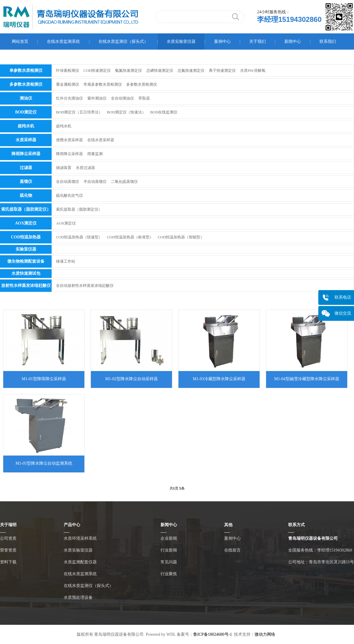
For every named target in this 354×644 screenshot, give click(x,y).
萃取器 (144, 98)
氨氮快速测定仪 (128, 70)
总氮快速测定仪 (191, 70)
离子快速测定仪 (222, 70)
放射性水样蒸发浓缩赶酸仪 (26, 286)
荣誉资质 (8, 550)
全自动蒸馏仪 (68, 182)
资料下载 (8, 562)
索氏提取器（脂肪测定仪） (26, 209)
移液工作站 (66, 261)
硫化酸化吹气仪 (69, 195)
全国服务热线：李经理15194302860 (320, 550)
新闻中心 (293, 42)
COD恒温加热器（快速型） (79, 237)
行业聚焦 (169, 574)
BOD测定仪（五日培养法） (79, 112)
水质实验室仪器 (181, 42)
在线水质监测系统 (63, 42)
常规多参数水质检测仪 (103, 84)
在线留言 (232, 550)
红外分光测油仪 (69, 98)
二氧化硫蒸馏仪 (124, 182)
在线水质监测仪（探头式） (123, 42)
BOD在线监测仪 (164, 112)
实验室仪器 (26, 249)
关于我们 (258, 42)
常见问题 (169, 562)
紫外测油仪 (97, 98)
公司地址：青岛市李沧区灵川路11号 (321, 562)
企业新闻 (169, 538)
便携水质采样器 (69, 140)
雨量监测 (95, 154)
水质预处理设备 (78, 597)
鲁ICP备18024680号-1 (213, 634)
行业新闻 (169, 550)
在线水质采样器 (101, 140)
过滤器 (26, 168)
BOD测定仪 (26, 112)
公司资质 (8, 538)
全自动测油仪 (122, 98)
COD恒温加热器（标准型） (130, 237)
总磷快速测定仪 (160, 70)
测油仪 (26, 98)
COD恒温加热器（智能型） (181, 237)
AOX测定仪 (26, 223)
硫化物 (26, 195)
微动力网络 (265, 634)
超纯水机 (26, 126)
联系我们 (328, 42)
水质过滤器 (85, 168)
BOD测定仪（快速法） (126, 112)
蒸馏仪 (26, 182)
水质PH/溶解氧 (253, 70)
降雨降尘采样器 (26, 154)
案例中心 (222, 42)
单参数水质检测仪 (26, 70)
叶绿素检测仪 (68, 70)
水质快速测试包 (26, 273)
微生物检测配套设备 (26, 261)
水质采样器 (26, 140)
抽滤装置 (64, 168)
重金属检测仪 (68, 84)
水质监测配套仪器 (80, 562)
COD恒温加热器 (26, 237)
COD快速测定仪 (97, 70)
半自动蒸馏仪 (95, 182)
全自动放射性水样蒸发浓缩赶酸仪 (85, 286)
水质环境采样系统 (80, 538)
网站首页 (20, 42)
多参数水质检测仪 (26, 84)
